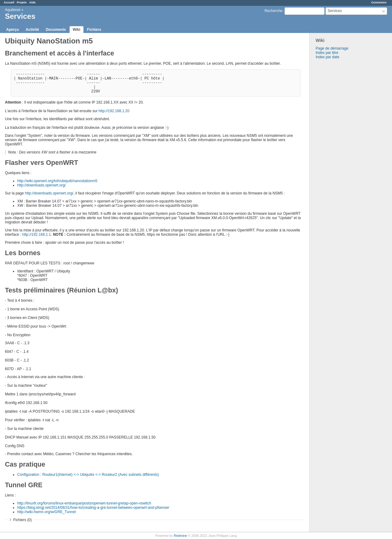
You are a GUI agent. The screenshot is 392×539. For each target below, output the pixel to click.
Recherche (273, 11)
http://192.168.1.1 (36, 235)
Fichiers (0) (22, 520)
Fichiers (94, 30)
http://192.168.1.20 (114, 111)
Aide (32, 2)
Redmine (180, 536)
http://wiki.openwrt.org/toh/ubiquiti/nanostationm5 (57, 181)
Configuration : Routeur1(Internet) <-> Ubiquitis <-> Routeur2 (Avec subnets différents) (88, 475)
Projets (22, 2)
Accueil (9, 2)
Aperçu (12, 30)
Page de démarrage (332, 48)
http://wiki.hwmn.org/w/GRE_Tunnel (46, 512)
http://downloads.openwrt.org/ (41, 185)
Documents (56, 30)
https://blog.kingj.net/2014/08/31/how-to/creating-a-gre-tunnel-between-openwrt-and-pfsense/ (93, 508)
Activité (32, 30)
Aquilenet (13, 10)
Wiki (77, 30)
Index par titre (327, 53)
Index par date (327, 57)
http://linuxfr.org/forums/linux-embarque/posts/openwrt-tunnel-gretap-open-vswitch (84, 503)
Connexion (379, 2)
